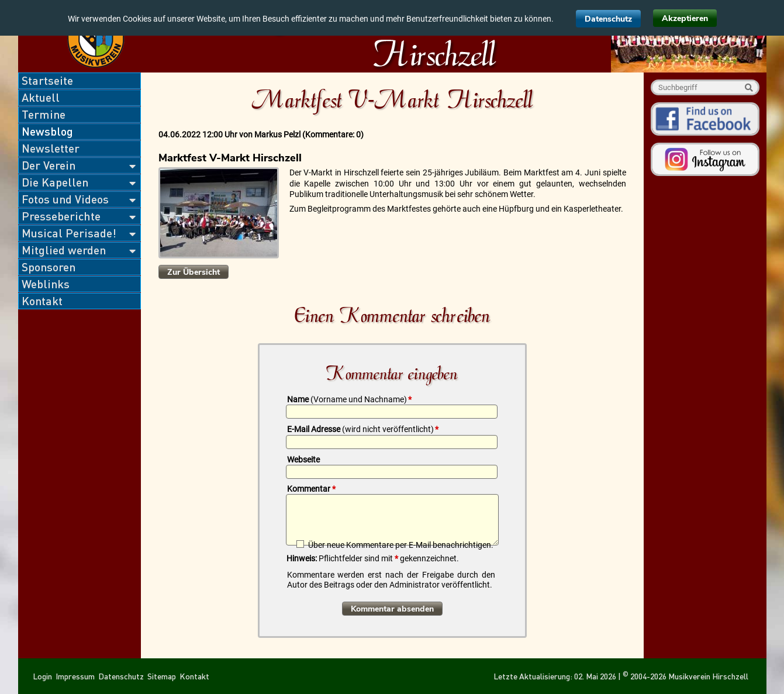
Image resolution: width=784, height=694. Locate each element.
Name (349, 399)
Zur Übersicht (194, 272)
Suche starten (749, 87)
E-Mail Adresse (363, 429)
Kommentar (311, 489)
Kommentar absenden (392, 609)
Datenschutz (608, 19)
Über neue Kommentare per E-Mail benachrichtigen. (401, 545)
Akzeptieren (685, 18)
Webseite (303, 460)
